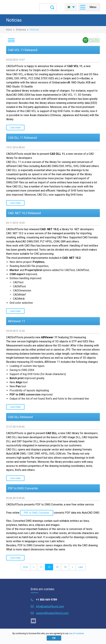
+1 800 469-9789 (46, 600)
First (26, 567)
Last (81, 567)
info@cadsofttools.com (50, 606)
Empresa (21, 30)
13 (57, 567)
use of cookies (76, 633)
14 (65, 567)
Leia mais (15, 128)
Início (9, 30)
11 (41, 567)
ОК (54, 638)
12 (49, 567)
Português (69, 7)
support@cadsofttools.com (52, 613)
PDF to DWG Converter (37, 513)
